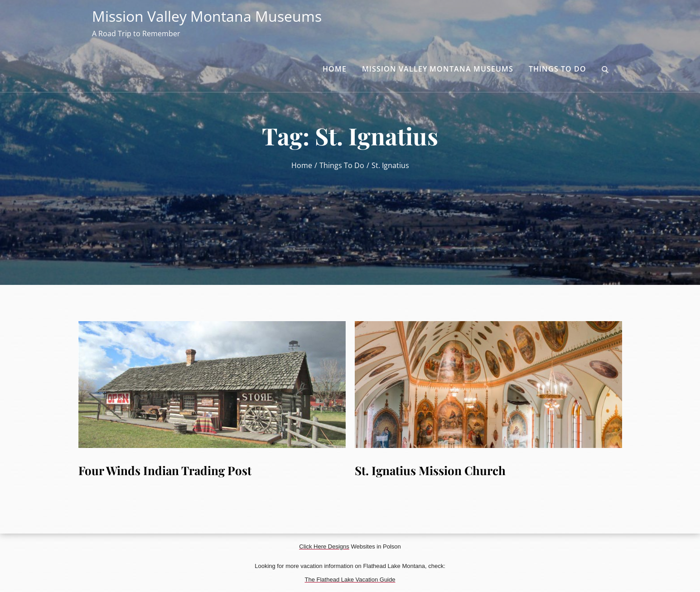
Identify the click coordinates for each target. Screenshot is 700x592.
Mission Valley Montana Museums (207, 16)
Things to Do (558, 69)
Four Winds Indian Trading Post (165, 470)
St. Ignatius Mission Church (430, 470)
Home (335, 69)
